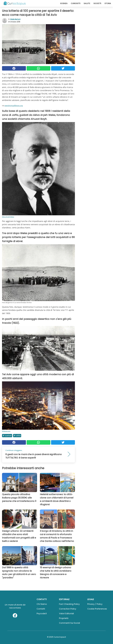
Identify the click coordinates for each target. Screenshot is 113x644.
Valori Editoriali (66, 613)
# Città (17, 435)
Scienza (64, 3)
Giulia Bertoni (15, 19)
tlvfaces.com (6, 431)
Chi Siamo (42, 604)
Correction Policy (68, 609)
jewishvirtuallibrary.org (14, 106)
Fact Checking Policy (69, 604)
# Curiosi (7, 435)
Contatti (41, 609)
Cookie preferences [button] (97, 609)
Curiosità (76, 3)
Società (97, 3)
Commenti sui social (69, 623)
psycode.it (42, 613)
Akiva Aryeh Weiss (8, 217)
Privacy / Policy (95, 604)
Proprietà (64, 618)
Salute (87, 3)
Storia (108, 3)
